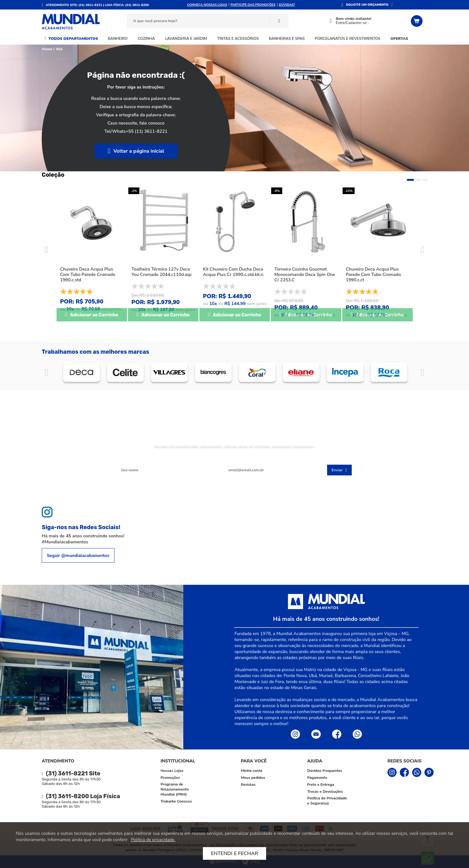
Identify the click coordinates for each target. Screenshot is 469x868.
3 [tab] (425, 180)
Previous (46, 250)
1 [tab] (410, 180)
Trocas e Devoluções (325, 792)
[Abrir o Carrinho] (417, 21)
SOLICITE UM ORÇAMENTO (367, 5)
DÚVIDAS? (287, 5)
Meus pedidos (253, 778)
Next (423, 250)
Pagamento (317, 778)
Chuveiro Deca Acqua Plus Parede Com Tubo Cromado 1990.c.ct (373, 275)
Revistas (248, 785)
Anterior (47, 373)
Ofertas (399, 39)
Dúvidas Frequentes (325, 771)
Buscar (279, 21)
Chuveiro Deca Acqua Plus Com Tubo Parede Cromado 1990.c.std (88, 275)
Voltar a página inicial (139, 151)
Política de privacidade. (153, 840)
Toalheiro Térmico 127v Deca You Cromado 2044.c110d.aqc (162, 272)
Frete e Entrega (321, 785)
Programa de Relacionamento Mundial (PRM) (175, 789)
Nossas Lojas (172, 771)
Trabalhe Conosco (176, 801)
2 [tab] (418, 180)
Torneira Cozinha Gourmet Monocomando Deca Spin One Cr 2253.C (305, 275)
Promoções (170, 778)
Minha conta (252, 771)
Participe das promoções (253, 5)
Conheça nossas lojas (207, 5)
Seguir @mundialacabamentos (78, 556)
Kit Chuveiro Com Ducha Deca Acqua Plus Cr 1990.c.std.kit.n (233, 272)
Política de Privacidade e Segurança (327, 801)
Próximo (422, 373)
